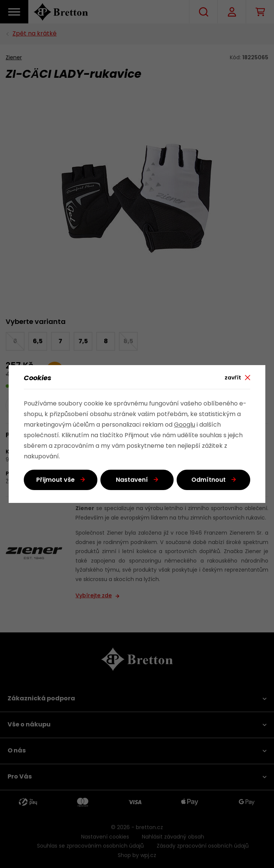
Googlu (185, 425)
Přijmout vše (55, 480)
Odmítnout (209, 480)
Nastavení (132, 480)
